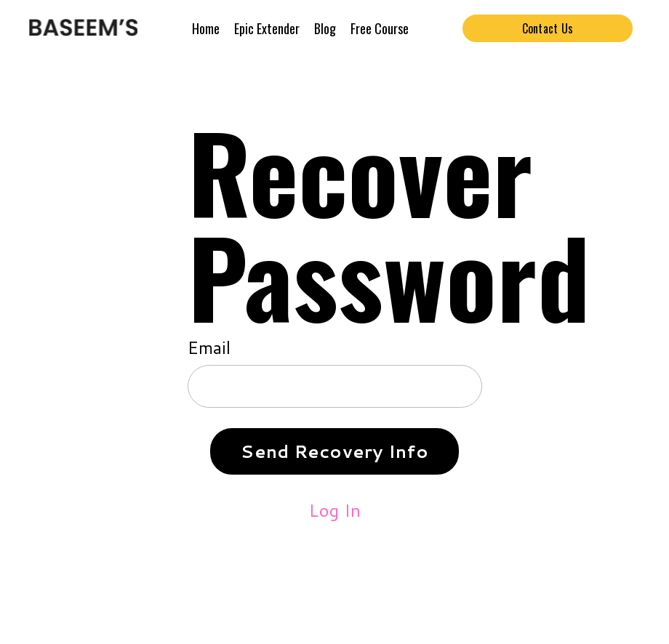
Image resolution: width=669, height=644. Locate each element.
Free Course (380, 28)
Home (206, 28)
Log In (335, 510)
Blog (325, 28)
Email (209, 347)
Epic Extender (267, 28)
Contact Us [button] (548, 28)
